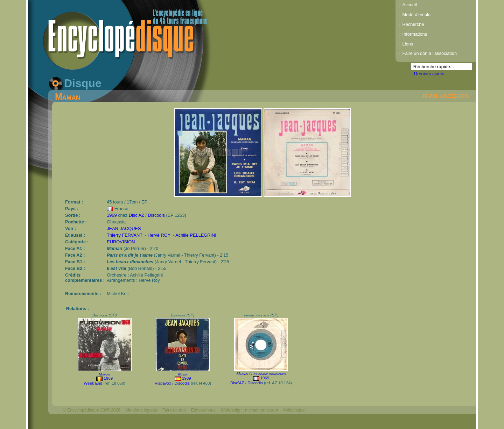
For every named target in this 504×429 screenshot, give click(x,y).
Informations (415, 34)
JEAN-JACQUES (445, 96)
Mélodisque (294, 410)
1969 (112, 215)
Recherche (413, 24)
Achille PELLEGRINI (196, 235)
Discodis (156, 215)
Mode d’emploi (417, 15)
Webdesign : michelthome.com (249, 410)
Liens (408, 44)
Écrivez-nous (203, 410)
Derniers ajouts (429, 74)
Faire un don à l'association (430, 53)
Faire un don (174, 410)
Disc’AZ (136, 215)
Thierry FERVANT (125, 235)
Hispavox (163, 383)
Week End (93, 383)
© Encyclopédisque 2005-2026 (92, 410)
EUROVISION (121, 242)
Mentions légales (141, 410)
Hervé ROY (159, 235)
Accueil (410, 5)
